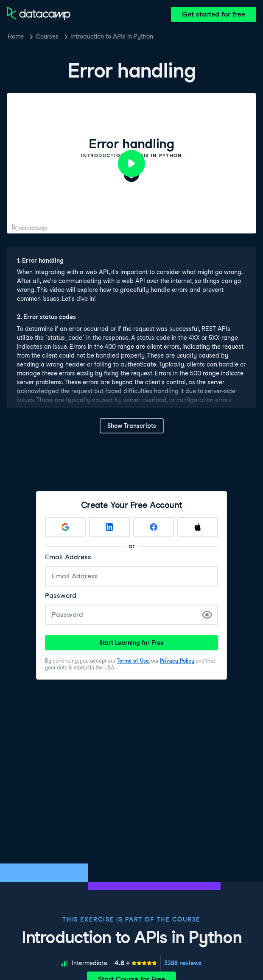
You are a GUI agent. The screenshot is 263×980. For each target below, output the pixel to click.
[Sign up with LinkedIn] (109, 527)
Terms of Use (133, 661)
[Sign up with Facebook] (154, 527)
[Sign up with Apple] (198, 527)
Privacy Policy (177, 661)
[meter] (136, 963)
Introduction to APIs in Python (112, 36)
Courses (47, 36)
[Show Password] (207, 615)
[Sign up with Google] (65, 527)
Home (16, 36)
